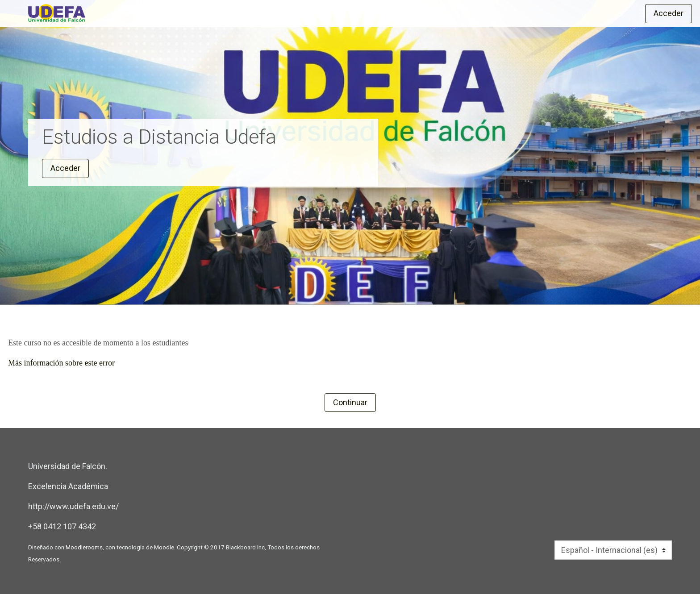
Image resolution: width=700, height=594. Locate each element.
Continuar (350, 402)
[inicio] (196, 13)
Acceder (669, 13)
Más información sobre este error (61, 363)
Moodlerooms (84, 547)
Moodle (164, 547)
